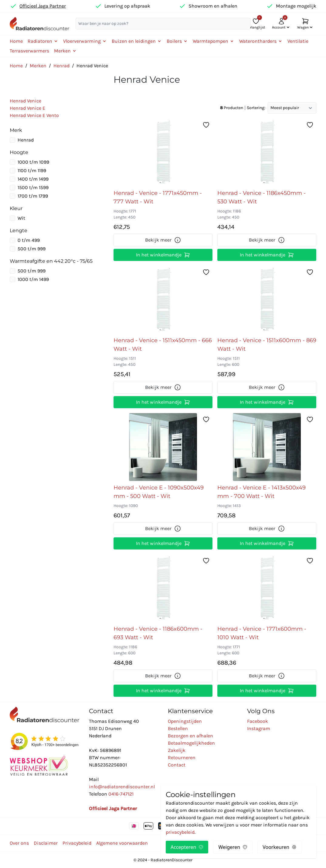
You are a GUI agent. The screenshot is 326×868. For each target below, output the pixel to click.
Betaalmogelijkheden (191, 743)
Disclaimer (46, 843)
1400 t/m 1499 (33, 179)
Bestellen (178, 728)
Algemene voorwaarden (122, 843)
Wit (21, 218)
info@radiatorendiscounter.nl (122, 787)
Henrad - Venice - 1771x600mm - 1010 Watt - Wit (262, 633)
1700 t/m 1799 (33, 196)
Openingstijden (185, 721)
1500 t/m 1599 (33, 187)
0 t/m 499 (29, 240)
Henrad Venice (25, 101)
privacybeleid (180, 832)
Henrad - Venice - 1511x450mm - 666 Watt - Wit (163, 345)
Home (16, 41)
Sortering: (256, 108)
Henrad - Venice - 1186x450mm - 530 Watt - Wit (261, 197)
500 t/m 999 (32, 249)
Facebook (258, 721)
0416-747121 (121, 794)
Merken (38, 66)
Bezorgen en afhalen (190, 736)
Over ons (19, 843)
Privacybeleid (77, 843)
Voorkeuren (280, 847)
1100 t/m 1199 (32, 170)
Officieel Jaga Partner (43, 6)
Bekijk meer (163, 240)
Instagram (259, 728)
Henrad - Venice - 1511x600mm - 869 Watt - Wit (267, 345)
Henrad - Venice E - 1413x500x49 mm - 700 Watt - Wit (261, 492)
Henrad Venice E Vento (34, 115)
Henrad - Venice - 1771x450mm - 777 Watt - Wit (158, 197)
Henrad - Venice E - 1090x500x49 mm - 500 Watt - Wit (159, 492)
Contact (177, 765)
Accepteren (187, 847)
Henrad (61, 66)
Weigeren (233, 847)
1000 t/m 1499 (33, 279)
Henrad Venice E (27, 108)
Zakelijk (177, 750)
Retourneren (182, 758)
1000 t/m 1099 (33, 162)
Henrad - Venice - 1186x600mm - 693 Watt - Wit (158, 633)
